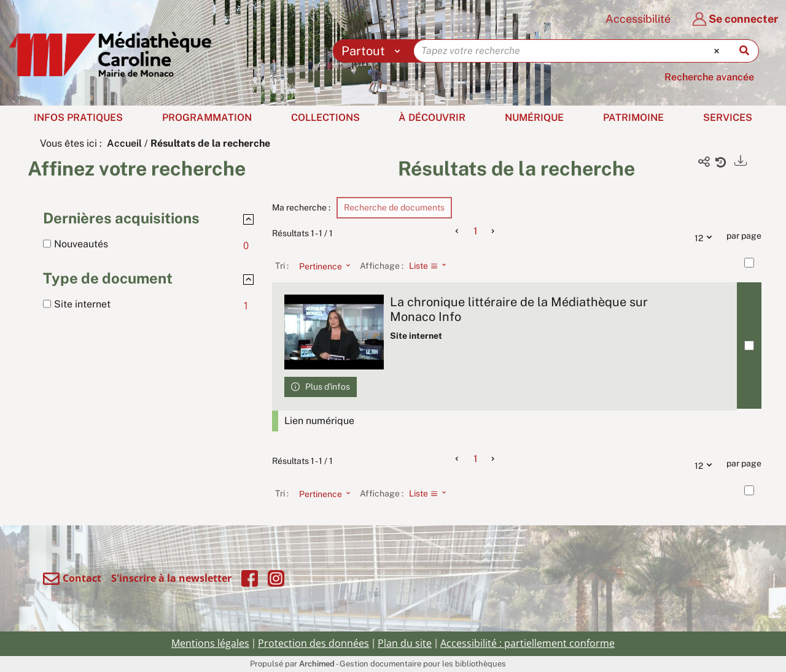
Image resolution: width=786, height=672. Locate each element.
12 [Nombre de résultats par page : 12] (706, 236)
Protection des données (313, 643)
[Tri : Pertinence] (321, 266)
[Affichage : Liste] (431, 266)
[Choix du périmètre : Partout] (374, 51)
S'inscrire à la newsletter (171, 578)
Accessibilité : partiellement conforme (527, 643)
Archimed (317, 664)
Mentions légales (210, 643)
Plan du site (405, 643)
